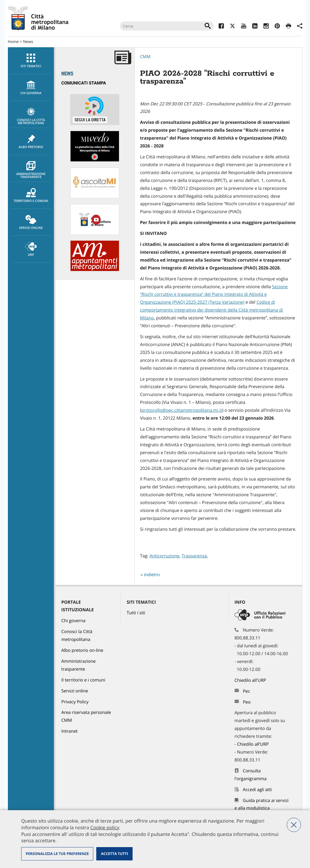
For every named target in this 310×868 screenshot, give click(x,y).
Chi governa (74, 621)
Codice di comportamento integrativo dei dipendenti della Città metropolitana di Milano (212, 310)
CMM (145, 57)
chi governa (31, 88)
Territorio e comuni (31, 196)
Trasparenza (194, 556)
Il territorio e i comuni (83, 680)
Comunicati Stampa (84, 83)
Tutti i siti (136, 613)
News (28, 41)
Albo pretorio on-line (82, 650)
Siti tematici (31, 61)
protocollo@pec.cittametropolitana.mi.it (182, 410)
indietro (152, 575)
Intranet (70, 731)
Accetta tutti (114, 854)
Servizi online (31, 223)
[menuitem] (31, 61)
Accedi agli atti (257, 790)
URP (31, 249)
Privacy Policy (75, 702)
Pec (246, 691)
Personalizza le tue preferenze (57, 854)
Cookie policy (105, 827)
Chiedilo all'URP (251, 680)
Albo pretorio (31, 142)
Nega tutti (294, 825)
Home (13, 41)
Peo (247, 702)
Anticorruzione (165, 556)
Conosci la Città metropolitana (31, 116)
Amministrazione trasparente (31, 170)
